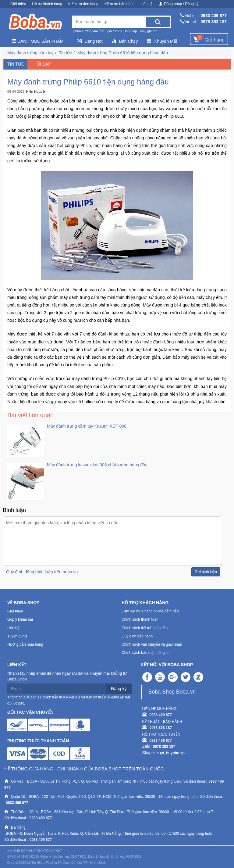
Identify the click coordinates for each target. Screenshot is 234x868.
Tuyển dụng (17, 636)
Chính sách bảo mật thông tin (145, 653)
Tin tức (65, 53)
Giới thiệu (18, 4)
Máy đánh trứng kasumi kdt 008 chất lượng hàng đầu (97, 465)
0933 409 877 (214, 16)
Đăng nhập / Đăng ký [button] (179, 4)
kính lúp (131, 31)
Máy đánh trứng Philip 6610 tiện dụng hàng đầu (123, 53)
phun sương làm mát (89, 31)
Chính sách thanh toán (140, 619)
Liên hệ (147, 4)
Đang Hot (90, 41)
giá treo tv (115, 31)
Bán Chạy (125, 41)
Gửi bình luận (206, 572)
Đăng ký (119, 689)
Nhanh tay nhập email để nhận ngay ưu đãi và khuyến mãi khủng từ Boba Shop (67, 676)
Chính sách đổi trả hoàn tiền (145, 628)
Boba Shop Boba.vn (172, 692)
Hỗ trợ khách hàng (47, 4)
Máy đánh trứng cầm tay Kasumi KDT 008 (87, 426)
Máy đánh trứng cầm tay (30, 53)
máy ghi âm (149, 31)
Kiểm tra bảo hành (120, 4)
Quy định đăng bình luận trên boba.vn (42, 572)
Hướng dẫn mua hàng (25, 644)
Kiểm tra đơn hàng (83, 4)
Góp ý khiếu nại (20, 619)
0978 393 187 (214, 22)
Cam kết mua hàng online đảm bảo (150, 611)
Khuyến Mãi (162, 41)
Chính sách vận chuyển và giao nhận (152, 644)
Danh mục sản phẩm (38, 41)
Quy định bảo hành (137, 636)
